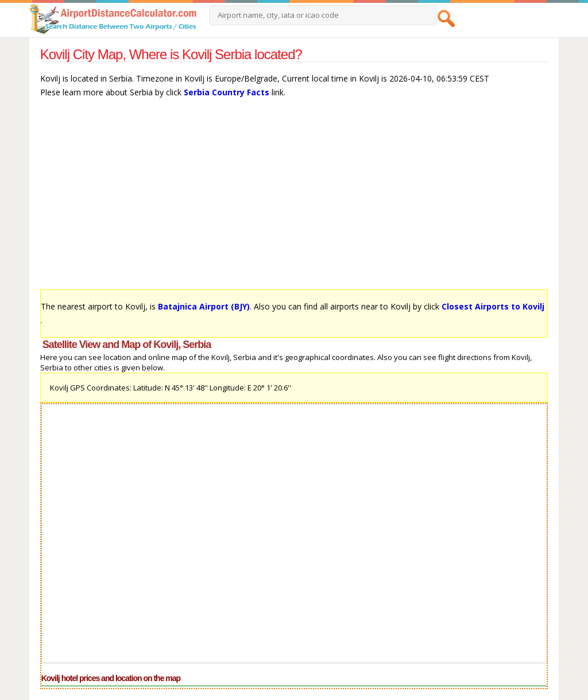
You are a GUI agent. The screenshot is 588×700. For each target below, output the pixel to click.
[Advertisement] (294, 199)
